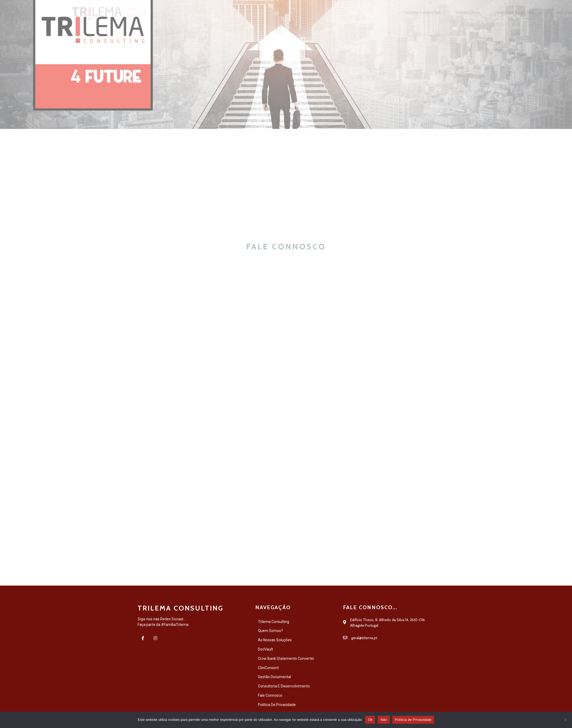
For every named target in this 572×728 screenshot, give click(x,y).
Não (384, 720)
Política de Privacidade (413, 720)
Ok (370, 720)
